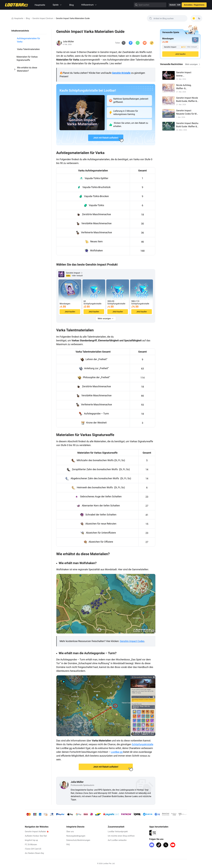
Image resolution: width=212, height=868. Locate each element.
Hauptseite (40, 5)
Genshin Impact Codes (132, 641)
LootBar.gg (117, 752)
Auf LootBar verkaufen (113, 840)
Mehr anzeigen (193, 64)
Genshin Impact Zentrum (43, 18)
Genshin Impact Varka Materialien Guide (73, 18)
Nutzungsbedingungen (74, 836)
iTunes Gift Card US (33, 849)
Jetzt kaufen (180, 54)
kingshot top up (31, 840)
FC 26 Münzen (31, 844)
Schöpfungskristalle (143, 745)
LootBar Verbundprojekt (113, 832)
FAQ (66, 844)
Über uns (68, 832)
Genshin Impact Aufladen (35, 832)
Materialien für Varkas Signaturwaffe (27, 58)
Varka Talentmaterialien (28, 49)
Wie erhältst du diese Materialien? (27, 69)
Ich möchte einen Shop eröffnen (117, 836)
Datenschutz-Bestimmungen (76, 840)
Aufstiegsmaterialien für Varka (28, 40)
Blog (72, 5)
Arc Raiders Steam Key (34, 853)
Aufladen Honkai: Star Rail (36, 836)
